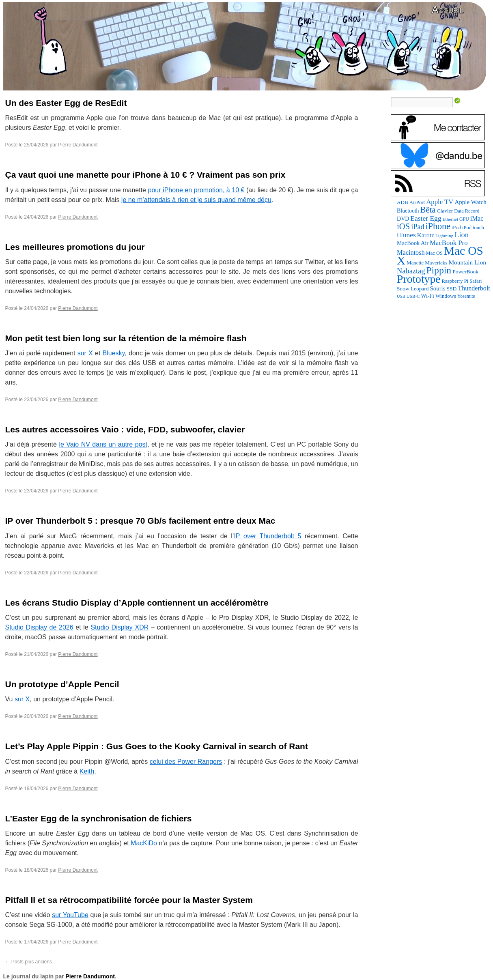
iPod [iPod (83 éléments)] (456, 228)
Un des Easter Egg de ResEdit (66, 103)
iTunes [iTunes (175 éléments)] (406, 235)
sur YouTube (70, 915)
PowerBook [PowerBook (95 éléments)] (465, 272)
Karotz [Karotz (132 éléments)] (426, 235)
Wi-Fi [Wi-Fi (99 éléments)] (427, 296)
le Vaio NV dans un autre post (103, 444)
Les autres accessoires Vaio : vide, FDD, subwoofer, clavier (125, 429)
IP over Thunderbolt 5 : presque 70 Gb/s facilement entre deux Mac (140, 521)
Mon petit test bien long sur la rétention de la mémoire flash (126, 338)
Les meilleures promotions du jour (75, 247)
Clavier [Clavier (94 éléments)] (445, 211)
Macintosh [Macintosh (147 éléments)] (411, 253)
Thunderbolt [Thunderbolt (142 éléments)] (474, 288)
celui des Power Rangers (186, 762)
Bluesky (114, 353)
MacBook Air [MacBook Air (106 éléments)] (413, 243)
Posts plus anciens (29, 962)
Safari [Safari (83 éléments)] (476, 281)
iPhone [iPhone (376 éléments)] (438, 226)
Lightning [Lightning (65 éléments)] (444, 236)
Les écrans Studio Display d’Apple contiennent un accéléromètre (137, 603)
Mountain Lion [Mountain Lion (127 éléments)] (467, 262)
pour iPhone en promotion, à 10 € (196, 190)
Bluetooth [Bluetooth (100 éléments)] (408, 211)
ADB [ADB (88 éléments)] (403, 202)
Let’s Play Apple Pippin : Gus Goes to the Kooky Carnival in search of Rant (157, 746)
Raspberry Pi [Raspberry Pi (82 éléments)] (455, 281)
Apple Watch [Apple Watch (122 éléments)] (470, 202)
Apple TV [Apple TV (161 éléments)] (440, 202)
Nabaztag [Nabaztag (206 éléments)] (411, 271)
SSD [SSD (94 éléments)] (452, 289)
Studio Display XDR (119, 627)
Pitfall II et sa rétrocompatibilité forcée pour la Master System (129, 900)
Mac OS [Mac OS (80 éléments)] (434, 253)
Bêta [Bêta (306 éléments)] (428, 210)
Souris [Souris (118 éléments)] (437, 288)
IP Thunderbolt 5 (267, 536)
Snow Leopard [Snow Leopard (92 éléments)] (413, 289)
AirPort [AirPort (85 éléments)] (417, 202)
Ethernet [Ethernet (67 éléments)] (450, 219)
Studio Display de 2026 (39, 627)
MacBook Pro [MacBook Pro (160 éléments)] (449, 243)
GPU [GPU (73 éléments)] (464, 219)
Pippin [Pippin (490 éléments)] (439, 270)
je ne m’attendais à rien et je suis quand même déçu (196, 200)
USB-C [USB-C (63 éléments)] (413, 296)
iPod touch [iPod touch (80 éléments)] (473, 228)
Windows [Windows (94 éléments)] (446, 296)
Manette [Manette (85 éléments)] (415, 263)
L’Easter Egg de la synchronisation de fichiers (99, 818)
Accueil (448, 10)
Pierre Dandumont (78, 145)
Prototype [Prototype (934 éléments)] (419, 279)
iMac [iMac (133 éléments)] (477, 218)
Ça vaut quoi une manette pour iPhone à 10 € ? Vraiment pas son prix (145, 175)
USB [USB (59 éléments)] (401, 296)
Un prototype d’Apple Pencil (62, 684)
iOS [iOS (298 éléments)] (403, 226)
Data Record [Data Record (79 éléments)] (467, 211)
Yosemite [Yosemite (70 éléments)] (466, 296)
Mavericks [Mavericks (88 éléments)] (436, 263)
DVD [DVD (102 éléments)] (403, 219)
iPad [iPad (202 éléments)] (418, 227)
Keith (87, 771)
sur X (85, 353)
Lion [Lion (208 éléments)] (462, 235)
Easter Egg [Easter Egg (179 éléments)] (426, 218)
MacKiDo (144, 843)
